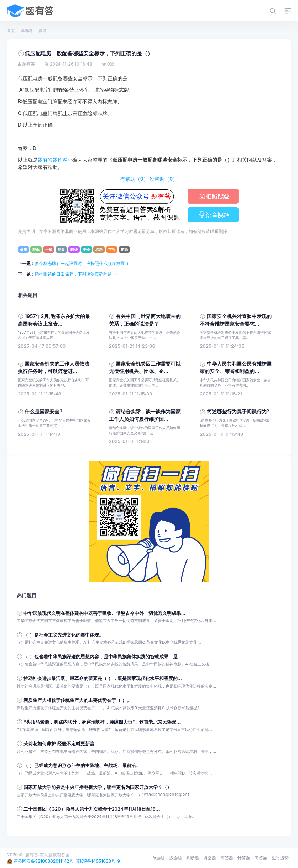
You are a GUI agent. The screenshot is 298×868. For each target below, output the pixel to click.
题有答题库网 (53, 160)
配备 (61, 250)
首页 (11, 31)
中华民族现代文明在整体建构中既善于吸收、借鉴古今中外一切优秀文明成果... (104, 613)
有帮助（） (134, 179)
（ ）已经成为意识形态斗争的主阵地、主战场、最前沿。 (82, 765)
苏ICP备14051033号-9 (98, 861)
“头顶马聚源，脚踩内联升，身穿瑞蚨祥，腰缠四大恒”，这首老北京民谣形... (102, 722)
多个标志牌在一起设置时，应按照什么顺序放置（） (84, 263)
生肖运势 (280, 858)
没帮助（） (164, 179)
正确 (124, 250)
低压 (23, 250)
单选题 (27, 31)
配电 (36, 250)
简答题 (227, 858)
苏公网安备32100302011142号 (43, 861)
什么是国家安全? (43, 412)
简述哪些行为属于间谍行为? (238, 412)
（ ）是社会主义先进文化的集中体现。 (63, 635)
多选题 (176, 858)
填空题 (210, 858)
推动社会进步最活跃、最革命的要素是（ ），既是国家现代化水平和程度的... (103, 678)
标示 (99, 250)
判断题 (193, 858)
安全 (87, 250)
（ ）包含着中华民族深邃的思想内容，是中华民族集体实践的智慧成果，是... (103, 657)
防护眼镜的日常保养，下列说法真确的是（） (78, 274)
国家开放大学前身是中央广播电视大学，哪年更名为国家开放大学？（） (98, 787)
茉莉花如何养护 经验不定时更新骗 (59, 744)
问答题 (261, 858)
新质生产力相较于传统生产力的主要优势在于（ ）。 (77, 700)
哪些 (74, 250)
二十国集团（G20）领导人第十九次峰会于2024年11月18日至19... (92, 809)
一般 (49, 250)
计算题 (244, 858)
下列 (112, 250)
